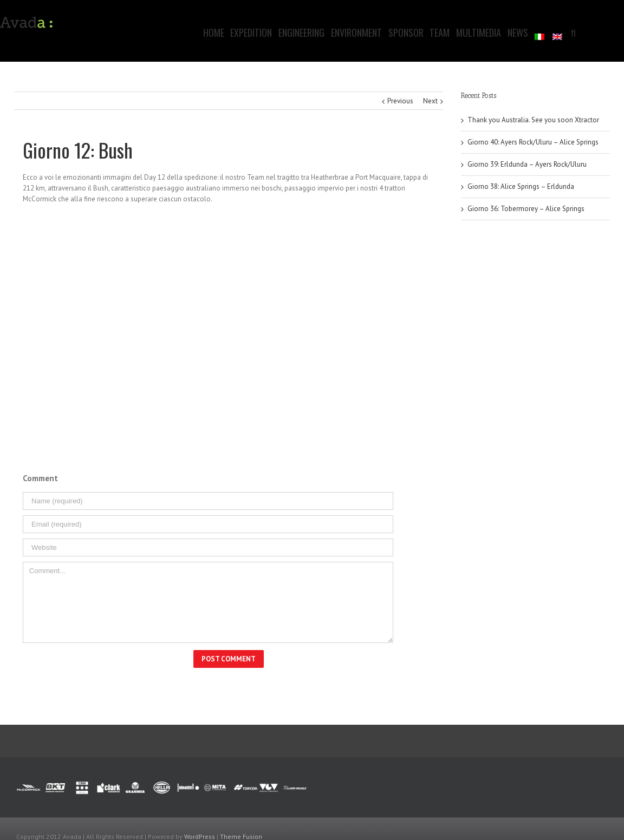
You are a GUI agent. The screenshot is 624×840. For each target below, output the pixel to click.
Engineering (301, 32)
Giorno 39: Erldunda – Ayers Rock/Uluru (527, 164)
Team (440, 32)
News (518, 32)
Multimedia (479, 32)
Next (430, 101)
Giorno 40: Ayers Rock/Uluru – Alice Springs (533, 142)
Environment (356, 32)
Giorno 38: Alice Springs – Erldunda (521, 186)
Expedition (251, 32)
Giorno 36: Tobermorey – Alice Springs (526, 209)
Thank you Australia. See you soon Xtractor (533, 120)
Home (214, 32)
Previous (400, 101)
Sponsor (406, 32)
